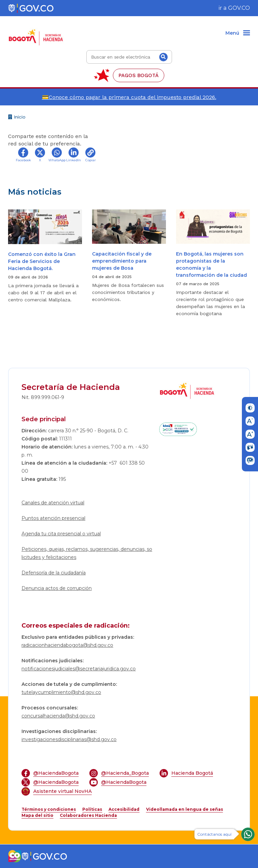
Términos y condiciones (49, 809)
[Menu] (238, 33)
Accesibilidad (124, 809)
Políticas (92, 809)
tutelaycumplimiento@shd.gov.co (61, 692)
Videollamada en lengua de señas (185, 809)
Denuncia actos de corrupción (57, 588)
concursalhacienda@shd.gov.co (58, 716)
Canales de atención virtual (53, 503)
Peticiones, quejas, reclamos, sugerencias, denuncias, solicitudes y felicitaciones (87, 553)
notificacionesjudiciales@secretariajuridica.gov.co (79, 669)
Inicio (17, 118)
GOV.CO (239, 8)
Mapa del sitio (37, 815)
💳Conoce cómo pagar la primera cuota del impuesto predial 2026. (129, 97)
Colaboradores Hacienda (88, 815)
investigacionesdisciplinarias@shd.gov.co (69, 739)
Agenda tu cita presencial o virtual (61, 534)
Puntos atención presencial (53, 518)
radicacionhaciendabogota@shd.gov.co (67, 645)
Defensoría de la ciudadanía (54, 573)
